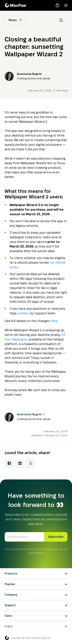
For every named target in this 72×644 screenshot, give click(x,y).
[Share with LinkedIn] (20, 463)
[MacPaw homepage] (7, 638)
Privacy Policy (36, 553)
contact (23, 313)
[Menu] (66, 5)
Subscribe (56, 537)
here (54, 321)
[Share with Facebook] (9, 463)
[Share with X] (31, 463)
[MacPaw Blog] (16, 5)
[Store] (57, 5)
